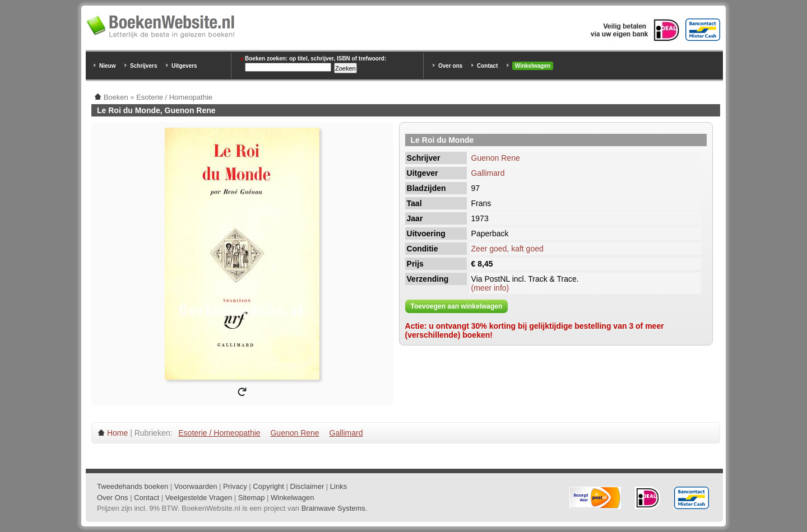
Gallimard (488, 173)
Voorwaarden (196, 486)
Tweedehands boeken (133, 486)
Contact (487, 66)
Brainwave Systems (333, 508)
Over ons (450, 66)
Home (117, 433)
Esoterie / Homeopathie (219, 433)
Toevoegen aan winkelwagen (457, 306)
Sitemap (252, 498)
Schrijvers (143, 66)
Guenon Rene (496, 158)
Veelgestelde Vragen (199, 498)
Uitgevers (184, 66)
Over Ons (113, 498)
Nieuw (107, 66)
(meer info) (490, 288)
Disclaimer (307, 486)
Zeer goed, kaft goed (507, 249)
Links (338, 486)
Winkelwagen (533, 66)
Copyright (268, 486)
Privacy (235, 486)
